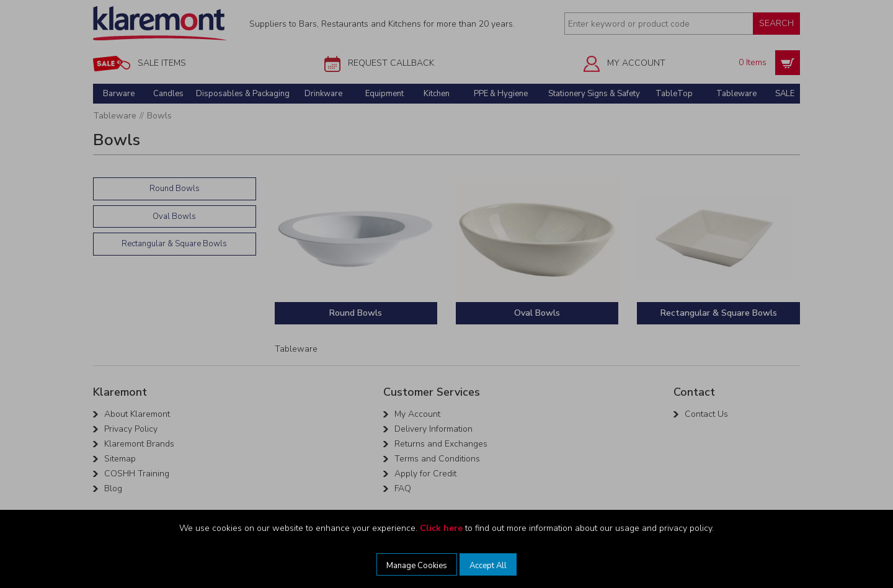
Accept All (488, 566)
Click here (441, 528)
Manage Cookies (417, 566)
